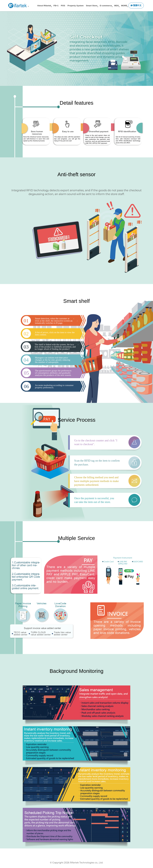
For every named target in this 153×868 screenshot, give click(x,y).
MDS (117, 6)
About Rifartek (44, 6)
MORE (124, 6)
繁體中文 (136, 5)
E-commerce (106, 6)
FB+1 (56, 6)
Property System (76, 6)
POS (63, 6)
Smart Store (92, 6)
